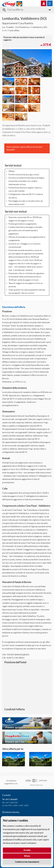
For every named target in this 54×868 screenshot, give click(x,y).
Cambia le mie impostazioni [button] (27, 862)
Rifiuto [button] (27, 856)
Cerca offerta (15, 10)
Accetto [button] (27, 850)
